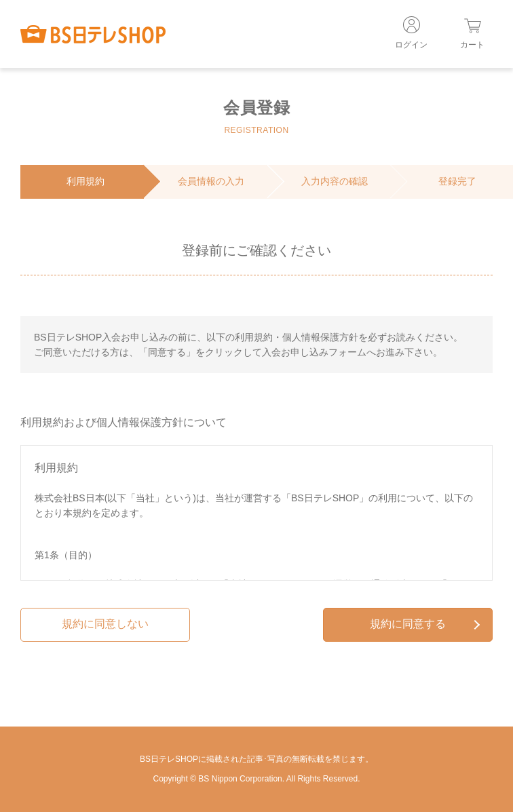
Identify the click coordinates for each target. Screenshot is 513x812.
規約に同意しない (105, 624)
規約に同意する (425, 624)
